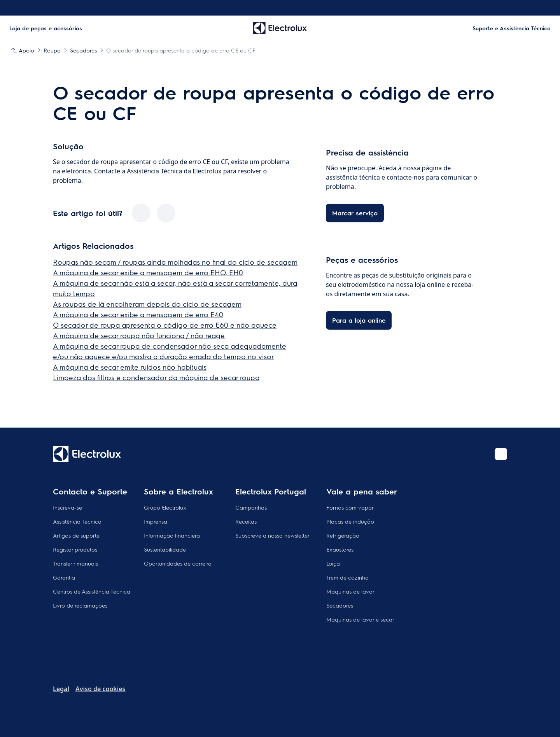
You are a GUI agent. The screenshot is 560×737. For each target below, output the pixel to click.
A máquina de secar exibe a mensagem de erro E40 (138, 314)
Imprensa (156, 521)
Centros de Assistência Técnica (92, 591)
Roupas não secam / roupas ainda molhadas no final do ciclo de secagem (175, 262)
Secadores (340, 605)
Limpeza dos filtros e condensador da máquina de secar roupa (156, 377)
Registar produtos (75, 549)
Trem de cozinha (347, 577)
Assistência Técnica (77, 521)
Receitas (246, 521)
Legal (61, 689)
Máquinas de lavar (350, 591)
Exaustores (340, 549)
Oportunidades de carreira (178, 563)
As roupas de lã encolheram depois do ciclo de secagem (147, 304)
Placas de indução (350, 521)
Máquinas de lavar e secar (360, 619)
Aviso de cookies (100, 689)
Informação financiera (172, 535)
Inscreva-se (67, 507)
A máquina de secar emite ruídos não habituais (130, 367)
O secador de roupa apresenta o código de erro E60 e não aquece (165, 325)
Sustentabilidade (165, 549)
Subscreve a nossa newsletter (272, 535)
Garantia (64, 577)
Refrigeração (343, 535)
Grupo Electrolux (165, 507)
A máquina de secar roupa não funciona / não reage (139, 335)
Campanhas (251, 507)
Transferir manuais (75, 563)
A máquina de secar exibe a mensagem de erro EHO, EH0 (148, 272)
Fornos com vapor (350, 507)
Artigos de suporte (76, 535)
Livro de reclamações (80, 605)
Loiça (333, 563)
